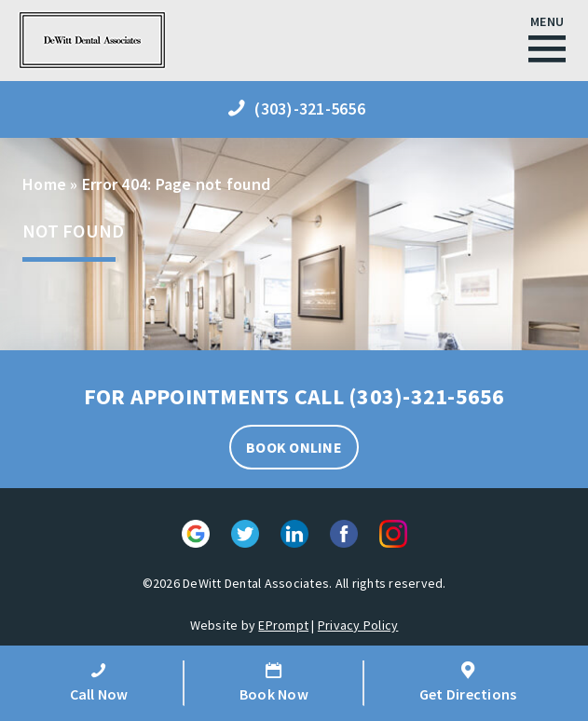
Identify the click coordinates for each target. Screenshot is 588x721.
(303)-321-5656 (427, 396)
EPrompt (283, 625)
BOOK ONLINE (294, 447)
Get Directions (468, 682)
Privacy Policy (358, 625)
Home (44, 184)
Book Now (273, 682)
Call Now (99, 682)
